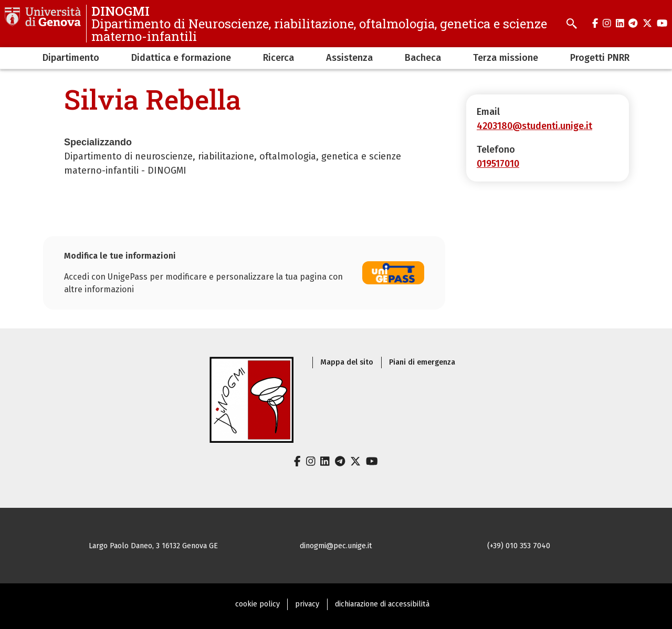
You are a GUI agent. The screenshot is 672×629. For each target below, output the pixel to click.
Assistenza (349, 58)
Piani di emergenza (422, 362)
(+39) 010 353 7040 (519, 546)
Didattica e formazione (181, 58)
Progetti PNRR (600, 58)
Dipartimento (71, 58)
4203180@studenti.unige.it (534, 126)
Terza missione (506, 58)
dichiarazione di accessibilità (382, 604)
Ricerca (279, 58)
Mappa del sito (347, 362)
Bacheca (423, 58)
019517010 (498, 164)
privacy (307, 604)
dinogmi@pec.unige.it (336, 546)
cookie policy (258, 604)
